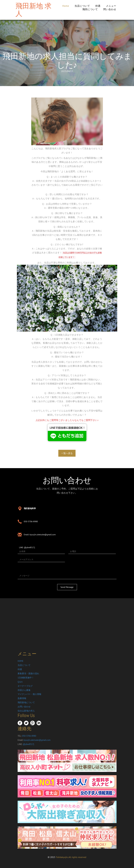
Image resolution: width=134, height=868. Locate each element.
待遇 (98, 6)
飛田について (90, 9)
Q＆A (20, 682)
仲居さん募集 (24, 690)
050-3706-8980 (31, 521)
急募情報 (22, 698)
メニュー (111, 6)
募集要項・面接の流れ (28, 673)
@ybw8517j (30, 547)
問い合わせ (110, 9)
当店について (82, 6)
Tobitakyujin (62, 857)
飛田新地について (26, 702)
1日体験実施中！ (26, 678)
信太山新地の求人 (26, 711)
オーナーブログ (25, 686)
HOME (20, 661)
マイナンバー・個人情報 (29, 694)
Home (66, 6)
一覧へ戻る (67, 453)
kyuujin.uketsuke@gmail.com (43, 535)
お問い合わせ (24, 707)
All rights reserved (77, 857)
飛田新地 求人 (33, 10)
